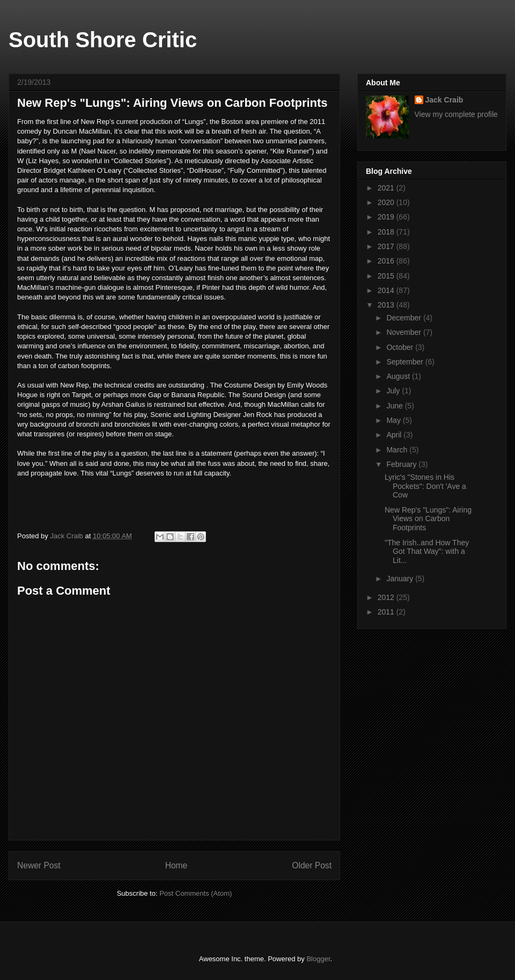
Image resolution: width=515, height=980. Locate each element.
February (402, 464)
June (395, 406)
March (398, 450)
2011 (387, 612)
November (404, 332)
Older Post (312, 865)
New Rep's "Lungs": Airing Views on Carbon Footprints (428, 519)
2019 (387, 217)
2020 (387, 202)
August (399, 376)
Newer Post (39, 865)
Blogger (318, 959)
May (394, 420)
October (401, 347)
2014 (387, 290)
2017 (387, 246)
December (404, 318)
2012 (387, 597)
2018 (387, 232)
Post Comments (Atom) (196, 893)
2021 (387, 188)
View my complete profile (456, 114)
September (406, 362)
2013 (387, 305)
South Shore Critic (103, 40)
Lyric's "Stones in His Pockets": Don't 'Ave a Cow (425, 486)
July (394, 391)
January (401, 579)
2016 (387, 261)
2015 (387, 276)
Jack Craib (444, 100)
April (395, 435)
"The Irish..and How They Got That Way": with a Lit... (427, 552)
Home (176, 865)
